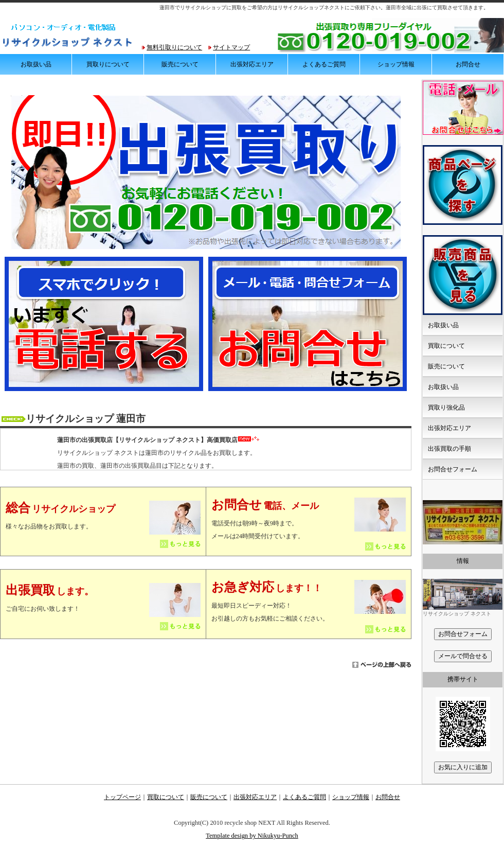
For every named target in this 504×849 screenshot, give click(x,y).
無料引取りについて (174, 47)
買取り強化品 (446, 408)
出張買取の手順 (449, 449)
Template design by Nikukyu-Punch (252, 836)
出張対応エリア (252, 64)
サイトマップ (231, 47)
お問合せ (468, 64)
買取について (446, 346)
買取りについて (108, 64)
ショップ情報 (396, 64)
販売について (180, 64)
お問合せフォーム (453, 469)
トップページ (122, 797)
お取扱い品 (36, 64)
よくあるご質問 (324, 64)
